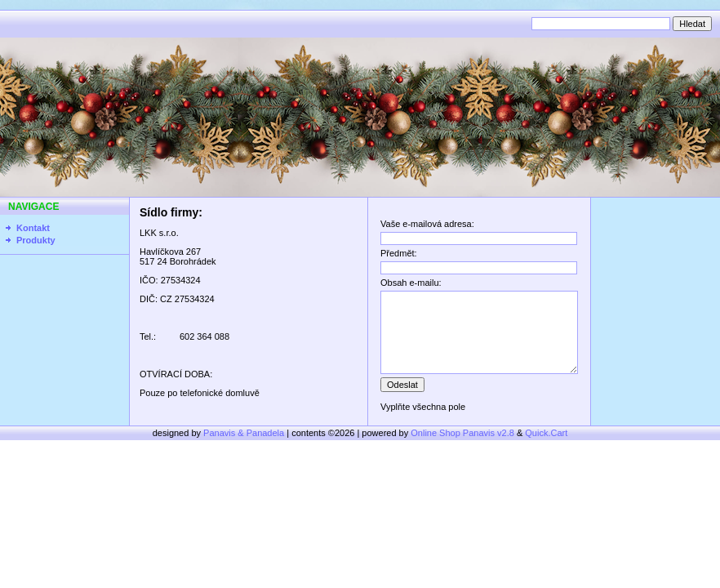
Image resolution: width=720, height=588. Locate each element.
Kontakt (33, 228)
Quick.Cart (546, 433)
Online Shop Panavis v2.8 (462, 433)
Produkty (36, 240)
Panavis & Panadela (245, 433)
